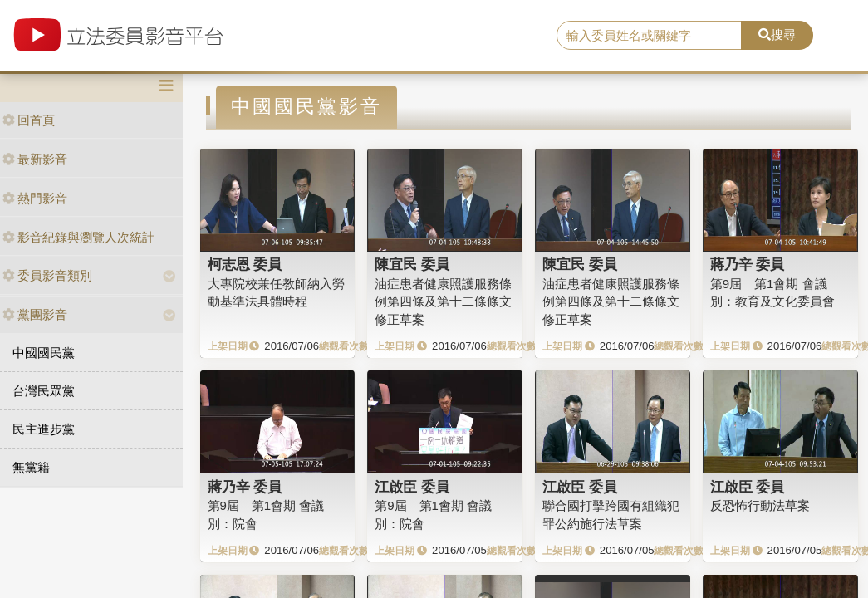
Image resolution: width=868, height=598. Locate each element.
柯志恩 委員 (245, 264)
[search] (649, 36)
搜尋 (777, 34)
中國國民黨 (44, 353)
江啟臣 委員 (412, 487)
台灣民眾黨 (44, 391)
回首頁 (29, 120)
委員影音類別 (47, 275)
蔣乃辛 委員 (748, 264)
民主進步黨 (44, 429)
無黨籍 (31, 467)
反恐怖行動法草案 (760, 505)
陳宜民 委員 (412, 264)
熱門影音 (35, 198)
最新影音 (35, 159)
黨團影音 (35, 314)
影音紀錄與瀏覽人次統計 (78, 237)
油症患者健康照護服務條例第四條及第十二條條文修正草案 (443, 301)
